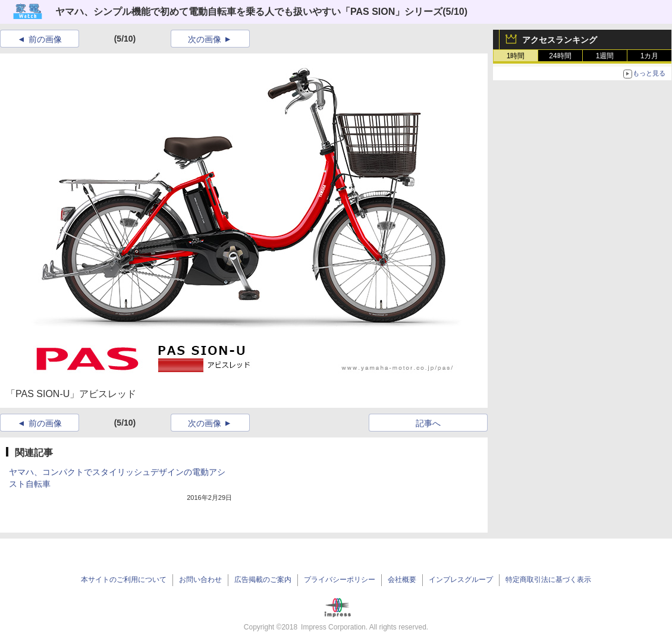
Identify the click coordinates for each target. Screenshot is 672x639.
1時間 (516, 56)
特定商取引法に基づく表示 (548, 580)
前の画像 (45, 39)
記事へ (428, 423)
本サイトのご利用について (124, 580)
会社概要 (402, 580)
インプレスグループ (461, 580)
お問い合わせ (200, 580)
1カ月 (650, 56)
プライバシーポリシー (340, 580)
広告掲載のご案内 (263, 580)
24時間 (560, 56)
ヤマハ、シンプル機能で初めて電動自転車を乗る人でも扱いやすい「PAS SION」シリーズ (249, 12)
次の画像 (205, 39)
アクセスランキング (560, 40)
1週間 (605, 56)
